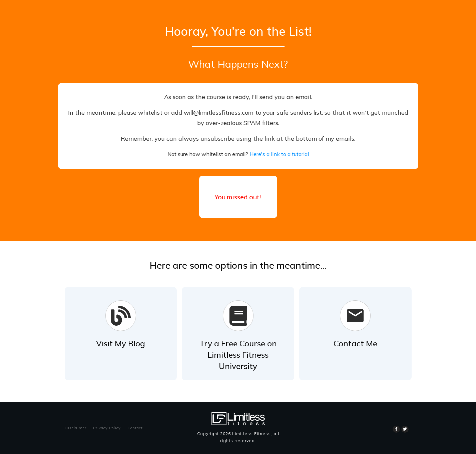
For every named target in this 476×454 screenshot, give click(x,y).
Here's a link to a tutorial (279, 154)
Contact (135, 428)
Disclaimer (76, 428)
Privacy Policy (107, 428)
